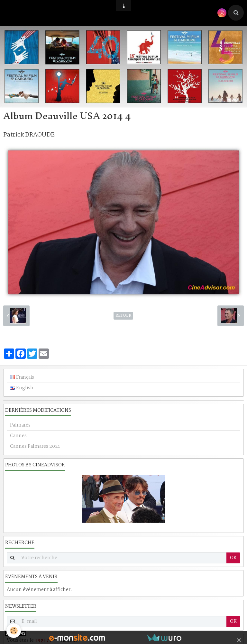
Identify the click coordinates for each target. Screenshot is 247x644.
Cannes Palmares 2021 (35, 446)
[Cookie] (14, 631)
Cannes (18, 436)
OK (233, 558)
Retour (123, 316)
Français (22, 377)
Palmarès (20, 425)
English (22, 388)
